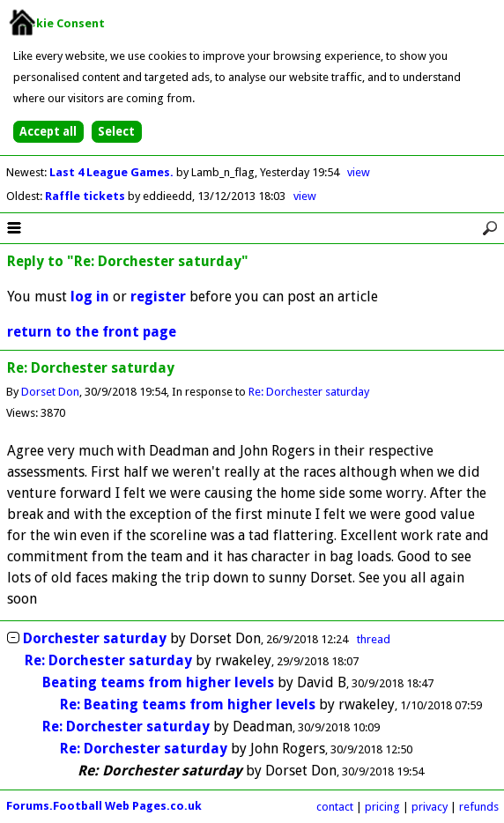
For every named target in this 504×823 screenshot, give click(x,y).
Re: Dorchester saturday (309, 392)
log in (90, 297)
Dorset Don (50, 392)
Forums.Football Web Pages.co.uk (104, 806)
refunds (479, 807)
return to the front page (92, 332)
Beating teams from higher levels (158, 682)
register (158, 297)
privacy (430, 807)
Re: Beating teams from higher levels (188, 704)
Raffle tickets (86, 196)
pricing (382, 807)
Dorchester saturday (95, 638)
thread (374, 639)
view (359, 172)
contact (335, 807)
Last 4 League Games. (113, 172)
